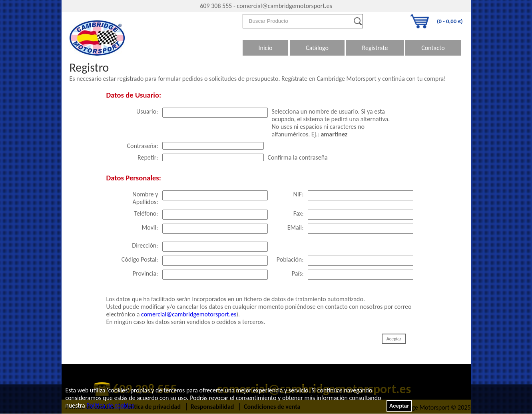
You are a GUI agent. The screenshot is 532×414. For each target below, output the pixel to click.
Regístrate (375, 48)
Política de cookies (110, 405)
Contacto (433, 48)
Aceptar (399, 406)
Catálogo (317, 48)
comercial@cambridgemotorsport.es (285, 6)
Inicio (266, 48)
